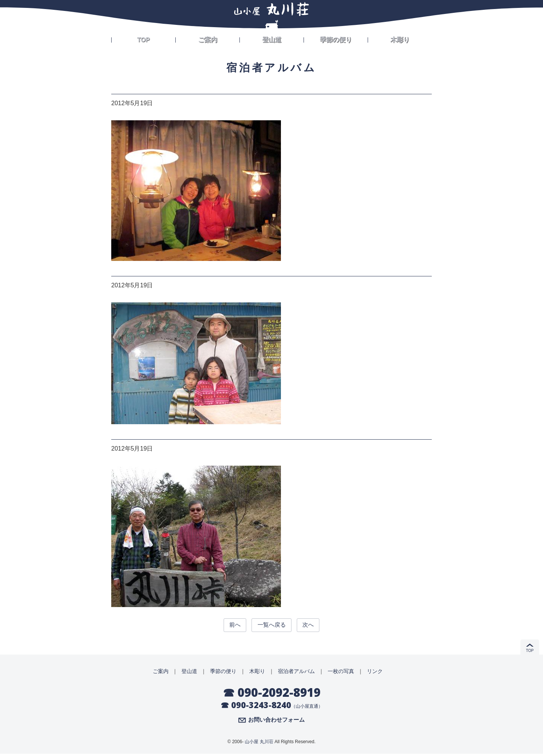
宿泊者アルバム (296, 673)
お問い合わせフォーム (276, 722)
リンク (375, 673)
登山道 (272, 38)
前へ (229, 626)
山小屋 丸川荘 (259, 744)
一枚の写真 (341, 673)
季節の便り (336, 38)
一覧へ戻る (271, 626)
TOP (143, 38)
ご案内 (208, 38)
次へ (314, 626)
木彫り (400, 38)
